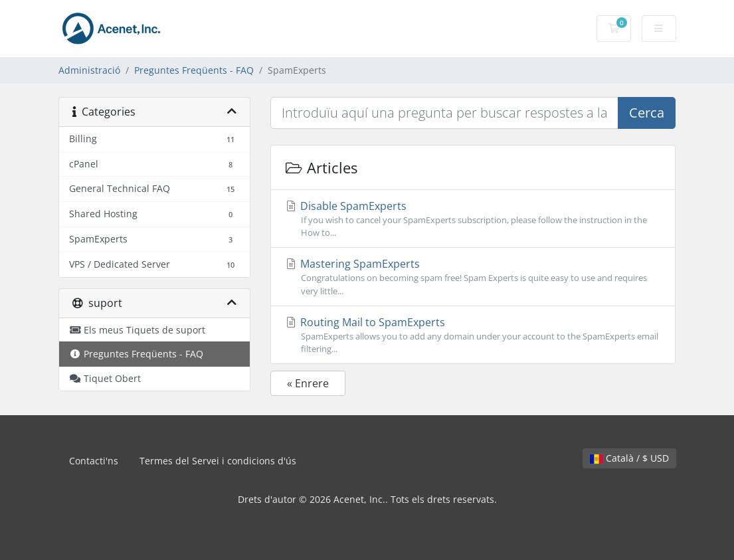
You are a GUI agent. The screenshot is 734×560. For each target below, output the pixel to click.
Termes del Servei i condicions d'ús (218, 461)
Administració (89, 70)
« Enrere (308, 383)
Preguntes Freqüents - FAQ (194, 70)
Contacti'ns (94, 461)
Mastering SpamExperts (473, 277)
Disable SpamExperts (473, 219)
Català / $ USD (629, 458)
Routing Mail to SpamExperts (473, 335)
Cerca (647, 113)
